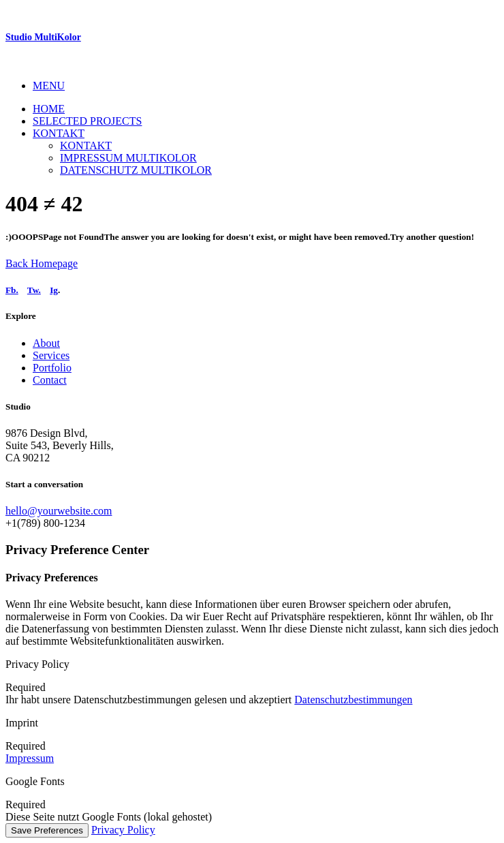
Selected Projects (87, 121)
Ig (54, 290)
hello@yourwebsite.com (59, 511)
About (46, 343)
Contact (50, 380)
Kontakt (59, 133)
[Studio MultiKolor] (252, 37)
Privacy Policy (123, 830)
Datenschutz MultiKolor (136, 170)
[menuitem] (266, 86)
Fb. (12, 290)
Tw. (34, 290)
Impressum (30, 758)
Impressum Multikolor (128, 158)
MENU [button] (49, 86)
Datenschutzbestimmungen (353, 700)
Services (51, 355)
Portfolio (52, 368)
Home (49, 109)
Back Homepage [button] (42, 263)
